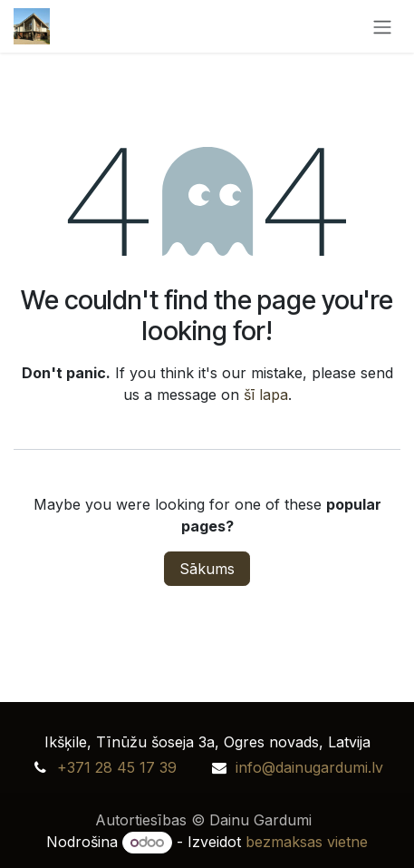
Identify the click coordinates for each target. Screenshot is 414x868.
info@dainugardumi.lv (309, 767)
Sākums (207, 569)
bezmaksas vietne (307, 842)
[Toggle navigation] (382, 26)
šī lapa (266, 395)
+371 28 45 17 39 (117, 767)
